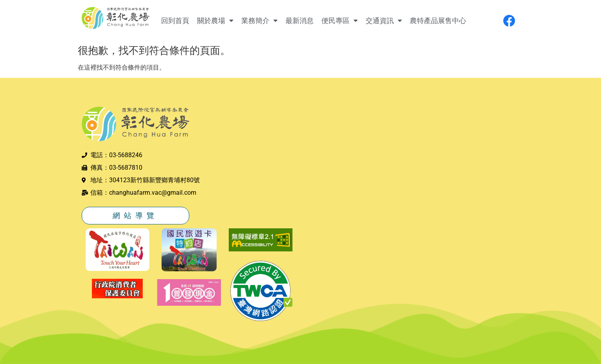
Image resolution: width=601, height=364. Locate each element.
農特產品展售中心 (438, 21)
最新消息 (300, 21)
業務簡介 (259, 21)
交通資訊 (384, 21)
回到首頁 (175, 21)
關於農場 (215, 21)
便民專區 (340, 21)
